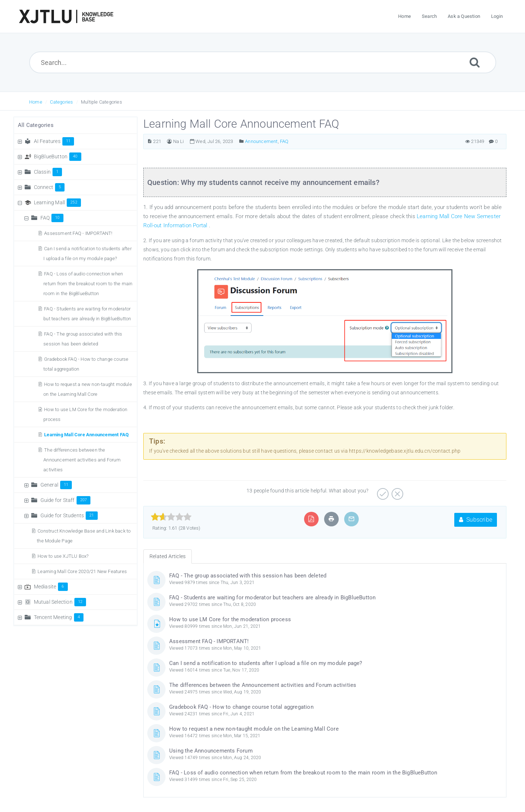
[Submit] (475, 62)
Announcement (261, 141)
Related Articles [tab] (168, 556)
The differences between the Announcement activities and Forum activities (82, 460)
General (56, 485)
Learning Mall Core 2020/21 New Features (82, 571)
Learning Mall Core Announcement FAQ (86, 435)
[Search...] (263, 62)
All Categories (36, 125)
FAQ (52, 218)
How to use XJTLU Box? (63, 556)
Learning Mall (57, 202)
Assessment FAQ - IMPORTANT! (78, 233)
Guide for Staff (66, 500)
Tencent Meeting (59, 617)
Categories (61, 102)
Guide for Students (69, 515)
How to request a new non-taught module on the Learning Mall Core (254, 729)
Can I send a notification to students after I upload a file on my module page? (266, 663)
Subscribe (476, 520)
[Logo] (66, 16)
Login (497, 16)
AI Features (54, 141)
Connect (49, 187)
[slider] (171, 517)
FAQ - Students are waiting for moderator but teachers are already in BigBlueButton (272, 598)
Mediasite (51, 587)
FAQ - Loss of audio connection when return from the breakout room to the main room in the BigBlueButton (88, 284)
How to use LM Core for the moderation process (230, 619)
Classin (48, 172)
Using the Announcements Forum (211, 751)
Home (36, 102)
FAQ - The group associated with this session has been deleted (248, 576)
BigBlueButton (58, 156)
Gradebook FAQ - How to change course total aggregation (241, 707)
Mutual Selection (60, 602)
